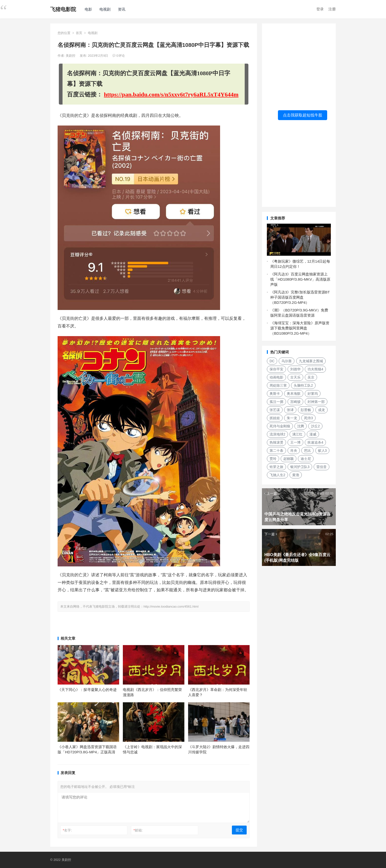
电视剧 (105, 9)
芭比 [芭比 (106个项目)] (307, 451)
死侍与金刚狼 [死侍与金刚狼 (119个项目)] (280, 426)
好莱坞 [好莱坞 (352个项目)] (313, 394)
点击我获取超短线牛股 (303, 115)
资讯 (122, 9)
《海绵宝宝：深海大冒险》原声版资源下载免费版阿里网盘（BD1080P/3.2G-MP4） (300, 328)
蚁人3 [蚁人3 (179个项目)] (322, 451)
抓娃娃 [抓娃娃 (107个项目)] (275, 418)
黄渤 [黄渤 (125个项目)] (296, 475)
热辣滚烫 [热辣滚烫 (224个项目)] (276, 442)
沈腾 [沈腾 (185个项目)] (301, 426)
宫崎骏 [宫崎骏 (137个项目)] (295, 402)
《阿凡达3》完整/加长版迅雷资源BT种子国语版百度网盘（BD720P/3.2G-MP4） (300, 297)
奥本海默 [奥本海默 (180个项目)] (294, 394)
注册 (332, 9)
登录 (320, 9)
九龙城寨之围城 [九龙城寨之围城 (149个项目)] (311, 361)
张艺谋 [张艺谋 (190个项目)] (275, 410)
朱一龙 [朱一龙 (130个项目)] (292, 418)
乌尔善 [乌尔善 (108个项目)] (287, 361)
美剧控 (71, 56)
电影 (88, 9)
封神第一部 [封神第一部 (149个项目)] (316, 402)
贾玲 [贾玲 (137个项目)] (273, 459)
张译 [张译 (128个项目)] (290, 410)
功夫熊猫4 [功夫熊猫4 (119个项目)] (315, 369)
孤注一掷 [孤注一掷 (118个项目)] (276, 402)
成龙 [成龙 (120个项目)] (322, 410)
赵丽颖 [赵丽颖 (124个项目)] (289, 459)
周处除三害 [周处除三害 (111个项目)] (278, 385)
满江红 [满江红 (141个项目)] (297, 434)
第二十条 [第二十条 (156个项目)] (276, 451)
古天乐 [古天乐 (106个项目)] (295, 377)
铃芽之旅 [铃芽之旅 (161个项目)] (276, 467)
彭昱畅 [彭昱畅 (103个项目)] (306, 410)
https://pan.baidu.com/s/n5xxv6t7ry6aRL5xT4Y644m (171, 94)
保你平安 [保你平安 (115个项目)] (276, 369)
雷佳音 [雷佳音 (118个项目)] (322, 467)
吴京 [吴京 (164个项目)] (311, 377)
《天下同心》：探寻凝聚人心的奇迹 (87, 690)
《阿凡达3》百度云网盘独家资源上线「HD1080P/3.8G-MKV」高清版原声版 (300, 279)
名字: (67, 830)
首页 (79, 33)
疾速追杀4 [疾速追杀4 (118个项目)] (315, 442)
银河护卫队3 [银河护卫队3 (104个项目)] (300, 467)
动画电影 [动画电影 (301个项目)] (276, 377)
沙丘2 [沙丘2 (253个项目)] (315, 426)
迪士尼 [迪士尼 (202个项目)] (306, 459)
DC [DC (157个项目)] (272, 361)
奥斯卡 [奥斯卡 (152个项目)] (275, 394)
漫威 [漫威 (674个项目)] (313, 434)
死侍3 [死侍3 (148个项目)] (308, 418)
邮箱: (138, 830)
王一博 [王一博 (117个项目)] (295, 442)
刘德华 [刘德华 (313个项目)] (295, 369)
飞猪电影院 (63, 9)
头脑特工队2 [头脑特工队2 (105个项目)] (303, 385)
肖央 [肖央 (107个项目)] (294, 451)
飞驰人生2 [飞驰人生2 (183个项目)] (277, 475)
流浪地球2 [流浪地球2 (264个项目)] (277, 434)
